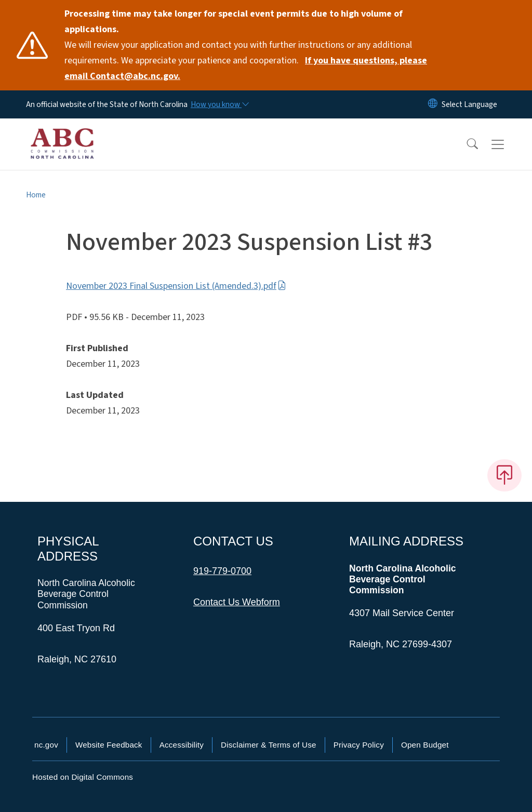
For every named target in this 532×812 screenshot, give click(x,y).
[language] (469, 104)
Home (36, 195)
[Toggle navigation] (508, 144)
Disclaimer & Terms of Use (269, 745)
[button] (465, 144)
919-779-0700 (222, 571)
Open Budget (425, 745)
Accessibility (182, 745)
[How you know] (219, 104)
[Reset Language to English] (433, 104)
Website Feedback (109, 745)
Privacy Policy (359, 745)
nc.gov (46, 745)
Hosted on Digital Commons (83, 777)
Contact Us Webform (237, 602)
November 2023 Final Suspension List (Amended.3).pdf (176, 286)
